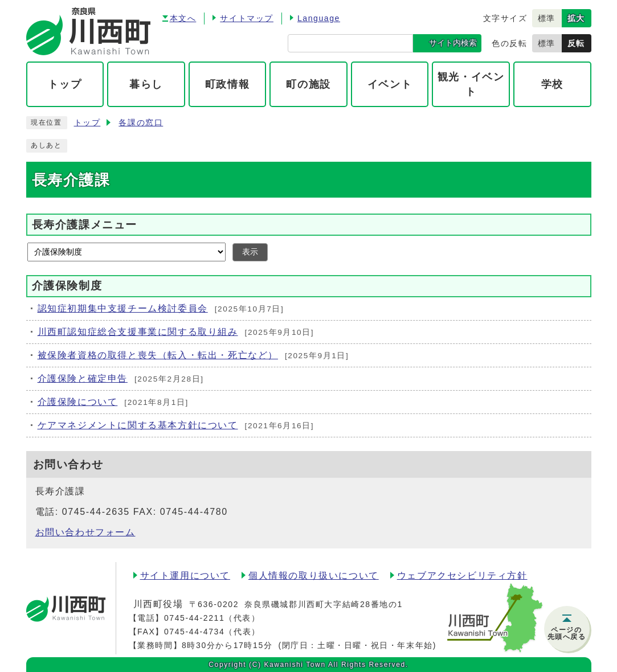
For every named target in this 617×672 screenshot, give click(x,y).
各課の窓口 (141, 123)
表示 (250, 252)
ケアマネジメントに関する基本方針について (138, 425)
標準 (547, 18)
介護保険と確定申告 (83, 378)
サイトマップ (247, 18)
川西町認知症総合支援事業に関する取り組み (138, 332)
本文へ (183, 18)
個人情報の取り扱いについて (314, 575)
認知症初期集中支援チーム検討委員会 (123, 308)
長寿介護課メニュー (85, 225)
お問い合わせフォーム (85, 532)
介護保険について (78, 402)
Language (319, 18)
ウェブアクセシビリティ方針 (462, 575)
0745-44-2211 (194, 618)
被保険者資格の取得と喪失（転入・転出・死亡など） (158, 355)
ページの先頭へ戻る (567, 633)
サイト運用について (185, 575)
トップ (87, 123)
